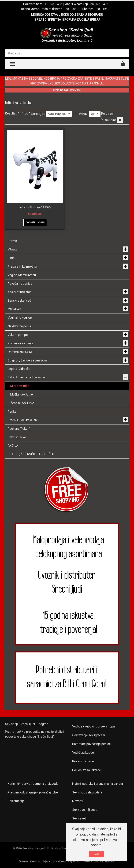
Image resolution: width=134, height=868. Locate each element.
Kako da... (36, 861)
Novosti (78, 801)
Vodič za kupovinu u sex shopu (94, 726)
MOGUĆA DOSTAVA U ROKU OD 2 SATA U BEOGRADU (67, 15)
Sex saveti (79, 818)
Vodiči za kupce (83, 753)
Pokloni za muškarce (87, 770)
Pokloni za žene (83, 761)
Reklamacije (16, 801)
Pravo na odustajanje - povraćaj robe (33, 792)
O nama (23, 861)
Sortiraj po (38, 114)
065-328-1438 (98, 4)
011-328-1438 (52, 4)
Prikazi (84, 114)
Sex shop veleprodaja (87, 792)
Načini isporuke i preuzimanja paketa (98, 784)
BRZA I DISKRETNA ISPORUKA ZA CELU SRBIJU (67, 19)
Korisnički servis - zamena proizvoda (33, 784)
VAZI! (97, 854)
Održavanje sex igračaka (89, 735)
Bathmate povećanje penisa (91, 744)
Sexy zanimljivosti (85, 810)
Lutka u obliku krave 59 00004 (35, 207)
